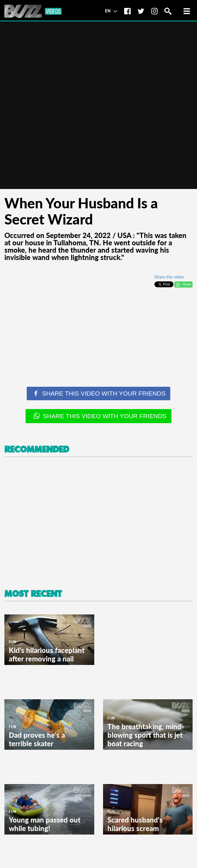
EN (111, 11)
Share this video (169, 277)
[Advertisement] (99, 332)
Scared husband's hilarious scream (135, 824)
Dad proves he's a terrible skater (37, 739)
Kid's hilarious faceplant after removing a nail (47, 654)
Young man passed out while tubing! (45, 824)
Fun (12, 642)
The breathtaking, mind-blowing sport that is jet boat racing (146, 735)
